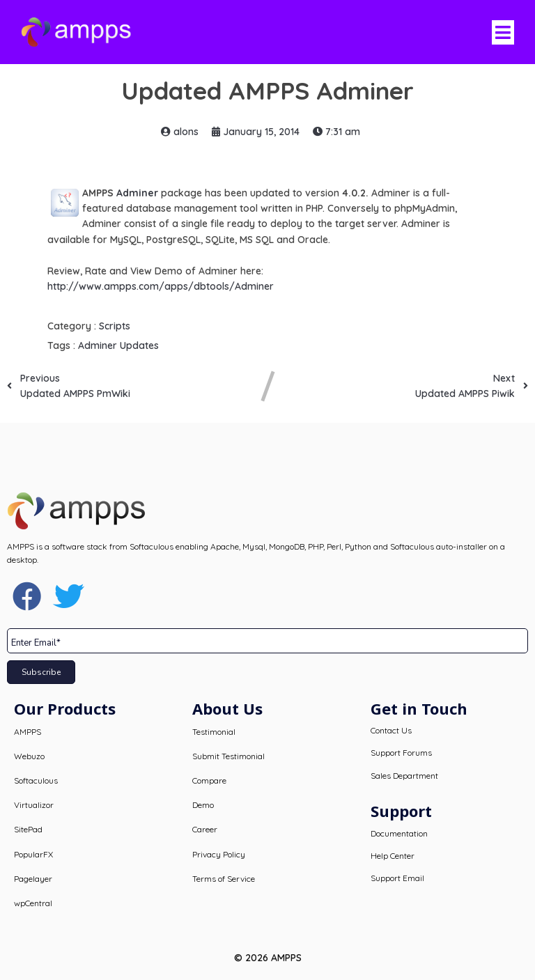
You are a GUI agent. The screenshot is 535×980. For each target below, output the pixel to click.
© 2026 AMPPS (268, 958)
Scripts (115, 326)
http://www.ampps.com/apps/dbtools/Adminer (161, 286)
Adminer (137, 193)
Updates (139, 345)
